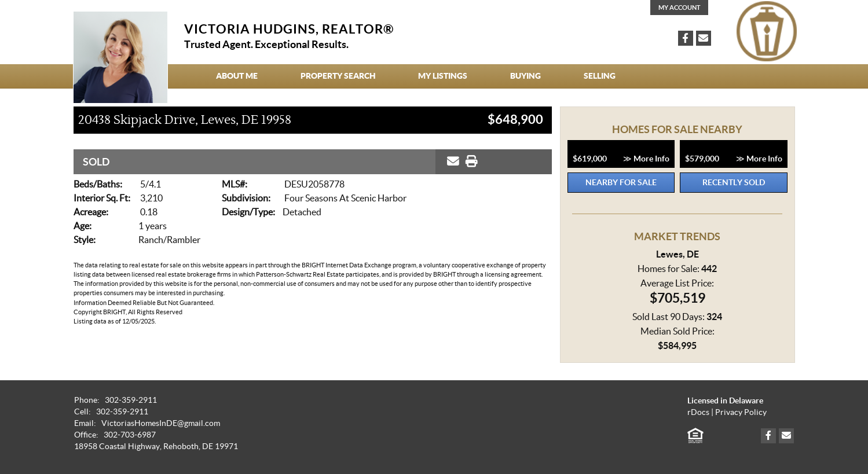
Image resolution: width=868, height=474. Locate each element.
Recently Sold (734, 182)
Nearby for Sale (621, 182)
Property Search (338, 76)
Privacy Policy (741, 412)
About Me (237, 76)
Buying (525, 76)
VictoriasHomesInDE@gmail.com (161, 423)
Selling (600, 76)
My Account (680, 8)
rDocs (698, 412)
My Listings (443, 76)
